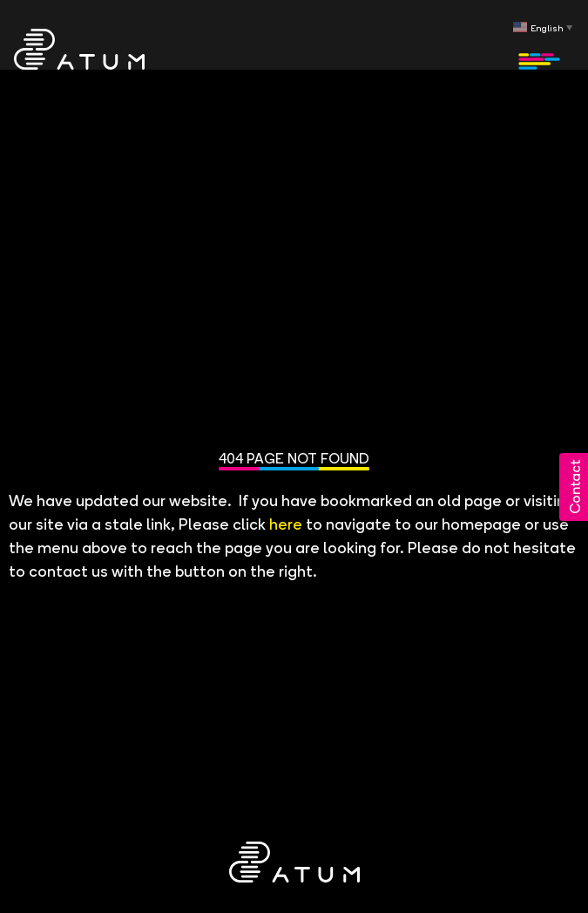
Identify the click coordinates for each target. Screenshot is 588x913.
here (286, 522)
